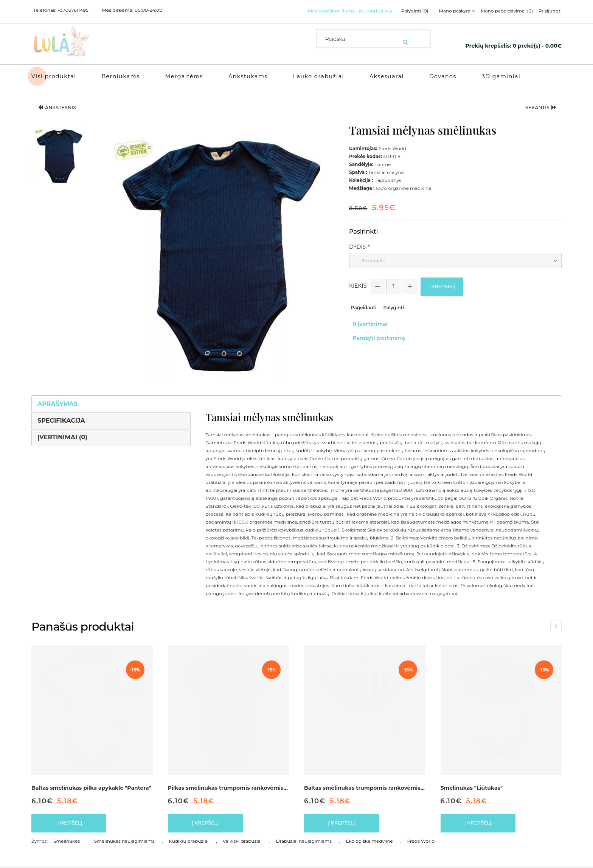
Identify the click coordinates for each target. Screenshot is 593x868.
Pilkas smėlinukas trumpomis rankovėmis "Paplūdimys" (245, 785)
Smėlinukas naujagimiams (124, 842)
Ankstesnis (64, 107)
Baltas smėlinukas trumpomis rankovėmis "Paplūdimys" (382, 785)
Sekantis (535, 107)
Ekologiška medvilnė (369, 842)
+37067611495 (73, 10)
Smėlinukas (67, 842)
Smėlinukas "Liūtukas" (472, 785)
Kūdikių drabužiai (189, 842)
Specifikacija (61, 418)
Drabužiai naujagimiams (304, 842)
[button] (59, 152)
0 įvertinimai (367, 322)
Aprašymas (57, 401)
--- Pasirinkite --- (373, 258)
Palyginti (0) (405, 11)
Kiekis (358, 285)
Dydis (357, 244)
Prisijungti (550, 11)
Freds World (421, 842)
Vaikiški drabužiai (242, 842)
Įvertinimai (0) (62, 434)
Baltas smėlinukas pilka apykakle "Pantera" (91, 785)
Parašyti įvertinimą (375, 330)
